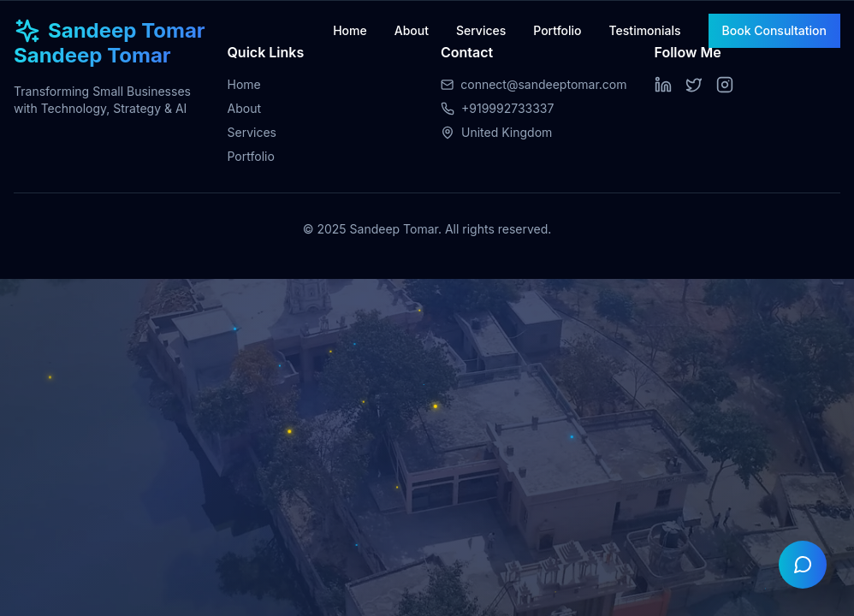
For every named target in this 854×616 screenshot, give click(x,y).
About (412, 30)
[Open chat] (803, 565)
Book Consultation (774, 30)
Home (350, 30)
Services (481, 30)
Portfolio (557, 30)
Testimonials (645, 30)
